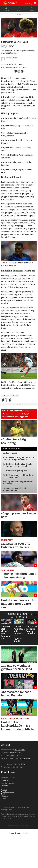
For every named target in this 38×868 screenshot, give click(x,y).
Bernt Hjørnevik (16, 779)
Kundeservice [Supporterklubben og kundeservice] (5, 806)
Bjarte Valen (27, 784)
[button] (35, 641)
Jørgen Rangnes (16, 781)
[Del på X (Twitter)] (19, 97)
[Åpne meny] (35, 3)
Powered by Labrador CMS (19, 859)
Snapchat (5, 822)
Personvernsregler (13, 852)
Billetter (19, 10)
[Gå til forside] (10, 3)
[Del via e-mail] (22, 97)
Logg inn (28, 3)
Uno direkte (5, 812)
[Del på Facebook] (16, 97)
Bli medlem (6, 10)
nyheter (6, 421)
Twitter (5, 816)
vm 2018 (15, 421)
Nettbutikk (31, 10)
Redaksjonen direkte (7, 809)
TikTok (4, 824)
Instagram (6, 820)
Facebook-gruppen (8, 818)
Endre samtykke (26, 852)
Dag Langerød (20, 776)
